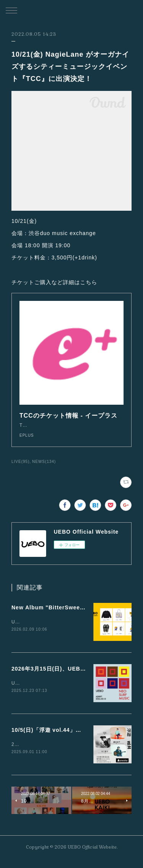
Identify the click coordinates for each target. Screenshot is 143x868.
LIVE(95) (21, 469)
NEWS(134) (44, 469)
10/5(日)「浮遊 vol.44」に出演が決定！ (63, 738)
